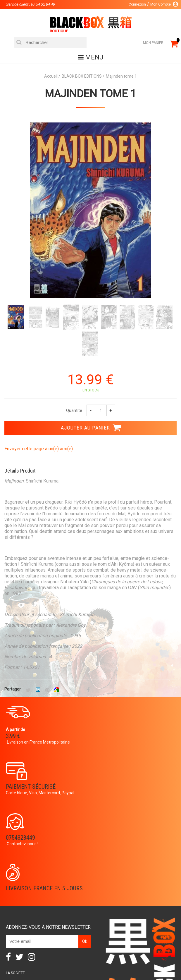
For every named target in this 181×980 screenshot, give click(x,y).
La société (15, 872)
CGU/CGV (14, 931)
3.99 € (13, 737)
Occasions (147, 954)
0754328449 (20, 787)
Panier (12, 903)
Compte (13, 913)
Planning (14, 891)
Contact (14, 922)
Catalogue (29, 954)
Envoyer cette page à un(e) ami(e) (39, 449)
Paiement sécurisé (121, 731)
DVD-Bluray (59, 954)
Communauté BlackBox (27, 881)
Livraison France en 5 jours (135, 787)
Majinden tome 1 (90, 94)
